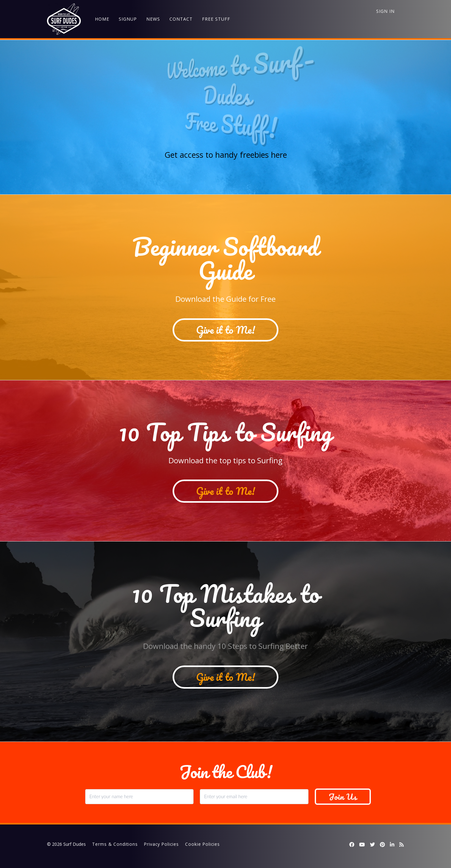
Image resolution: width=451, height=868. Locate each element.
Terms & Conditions (115, 844)
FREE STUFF (216, 19)
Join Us (343, 797)
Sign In (385, 11)
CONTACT (181, 19)
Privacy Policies (161, 844)
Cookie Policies (202, 844)
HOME (102, 19)
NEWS (153, 19)
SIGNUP (128, 19)
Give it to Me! (225, 330)
